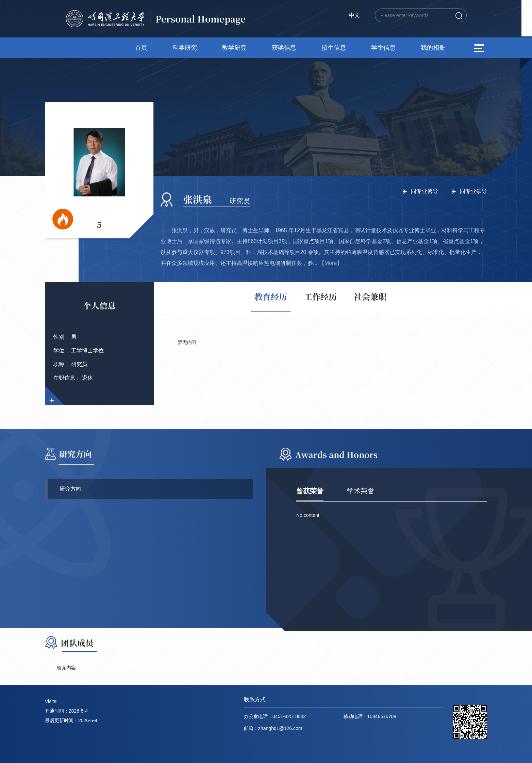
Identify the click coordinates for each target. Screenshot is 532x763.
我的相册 (433, 48)
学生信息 (383, 48)
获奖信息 (284, 48)
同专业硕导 (473, 191)
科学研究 (185, 48)
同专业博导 (425, 191)
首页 (141, 48)
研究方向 (70, 489)
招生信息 (334, 48)
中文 (354, 15)
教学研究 (234, 48)
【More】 (331, 263)
